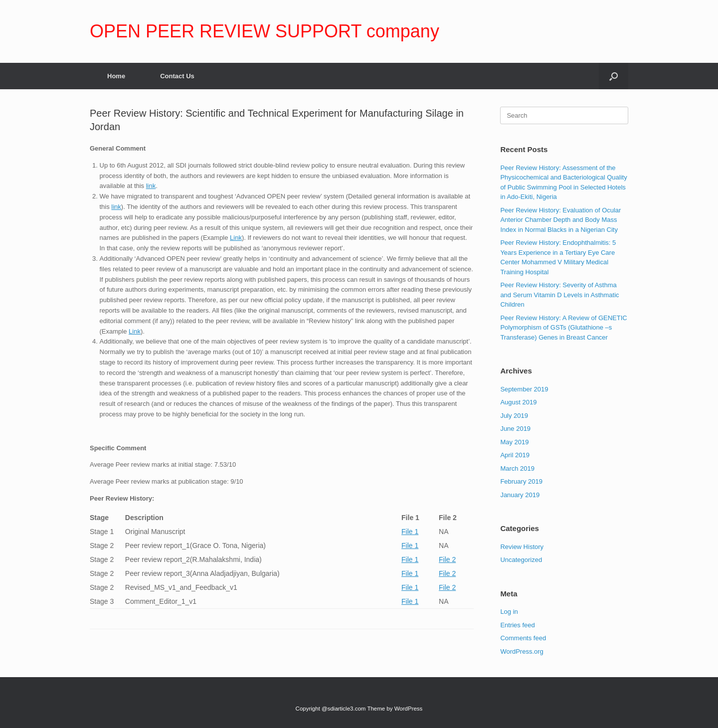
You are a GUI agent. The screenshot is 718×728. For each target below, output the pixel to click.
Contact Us (177, 76)
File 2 (447, 559)
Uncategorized (521, 560)
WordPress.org (522, 651)
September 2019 (524, 389)
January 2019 (520, 495)
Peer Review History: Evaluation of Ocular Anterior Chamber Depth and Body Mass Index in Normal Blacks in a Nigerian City (560, 220)
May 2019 (514, 442)
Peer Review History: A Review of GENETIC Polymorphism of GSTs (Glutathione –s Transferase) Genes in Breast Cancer (563, 328)
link (151, 186)
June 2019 (515, 429)
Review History (522, 547)
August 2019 (518, 402)
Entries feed (517, 625)
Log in (509, 612)
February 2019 (521, 481)
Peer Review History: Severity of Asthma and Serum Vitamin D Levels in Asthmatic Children (559, 295)
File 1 (410, 532)
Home (116, 76)
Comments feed (523, 638)
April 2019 (515, 455)
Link (236, 238)
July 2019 (514, 416)
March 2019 (517, 468)
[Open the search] (614, 76)
